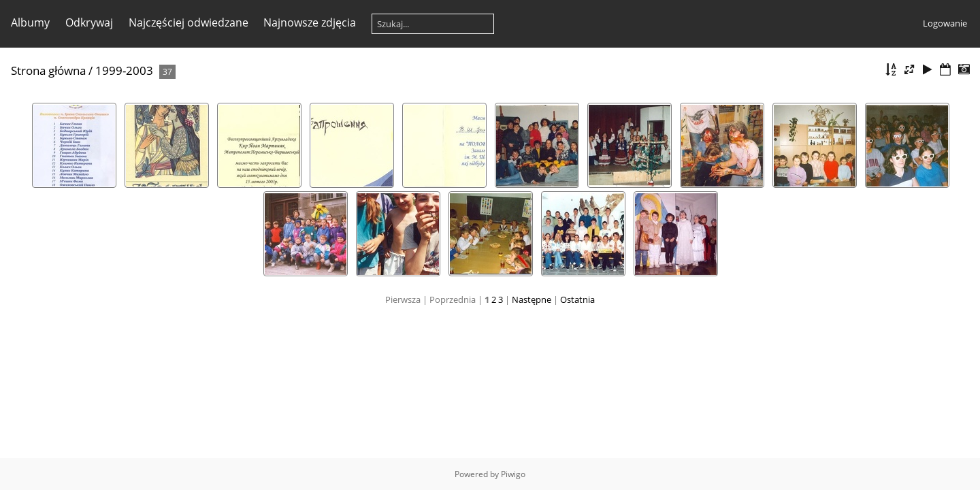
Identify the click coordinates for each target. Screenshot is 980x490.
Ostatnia (577, 299)
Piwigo (513, 474)
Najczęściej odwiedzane (189, 22)
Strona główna (48, 70)
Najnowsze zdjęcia (310, 22)
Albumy (30, 22)
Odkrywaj (89, 22)
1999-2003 (124, 70)
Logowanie (945, 23)
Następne (532, 299)
